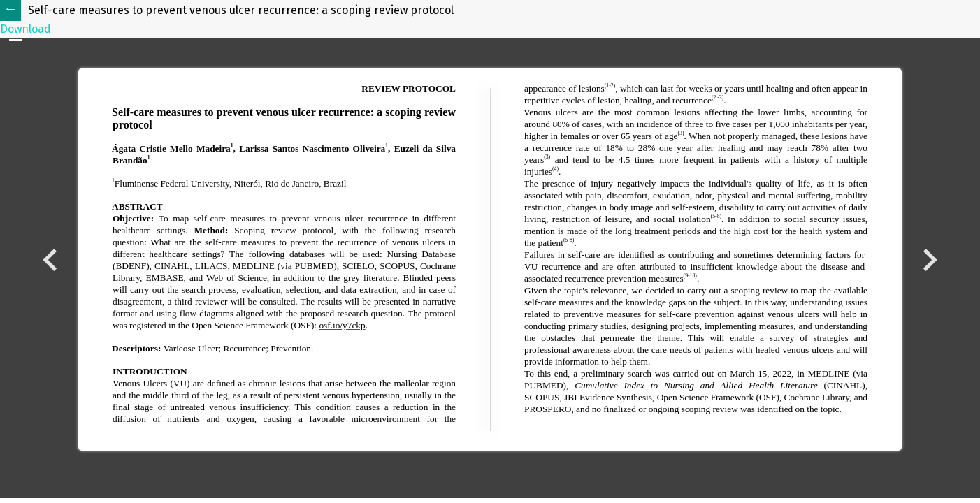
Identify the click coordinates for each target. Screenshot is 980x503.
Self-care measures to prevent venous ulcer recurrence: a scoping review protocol (241, 10)
